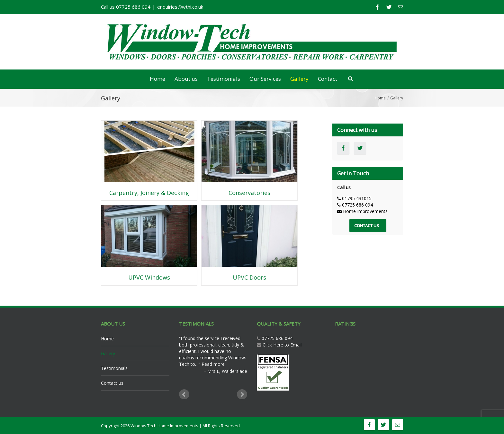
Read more (213, 364)
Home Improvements (365, 211)
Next (242, 394)
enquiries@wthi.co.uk (180, 7)
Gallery (299, 79)
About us (186, 79)
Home (157, 79)
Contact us (112, 383)
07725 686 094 (276, 338)
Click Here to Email (282, 345)
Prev (184, 394)
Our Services (265, 79)
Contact (328, 79)
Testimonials (224, 79)
